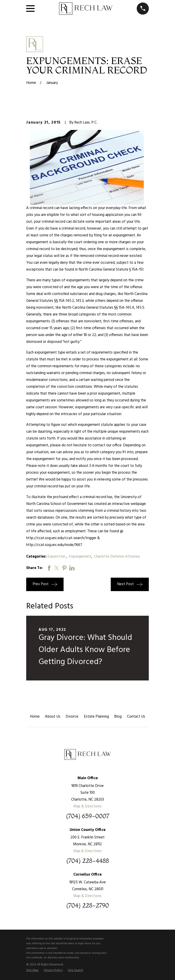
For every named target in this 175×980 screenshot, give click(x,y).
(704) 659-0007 (88, 816)
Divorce (72, 717)
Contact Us (136, 717)
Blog (118, 717)
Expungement (80, 557)
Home (35, 717)
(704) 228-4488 (88, 861)
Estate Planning (96, 717)
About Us (53, 717)
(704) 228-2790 (88, 906)
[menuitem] (32, 970)
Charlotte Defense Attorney (117, 557)
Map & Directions (87, 806)
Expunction (57, 557)
